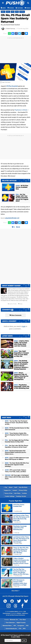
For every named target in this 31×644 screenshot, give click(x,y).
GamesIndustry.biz (11, 629)
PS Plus (22, 12)
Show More (15, 591)
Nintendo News (7, 626)
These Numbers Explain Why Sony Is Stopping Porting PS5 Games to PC (17, 435)
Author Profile (12, 304)
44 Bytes (19, 613)
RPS (24, 629)
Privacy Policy (23, 490)
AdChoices (25, 613)
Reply (20, 304)
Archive (25, 493)
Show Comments (15, 315)
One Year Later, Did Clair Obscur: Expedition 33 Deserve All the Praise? (17, 446)
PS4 (17, 12)
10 (11, 367)
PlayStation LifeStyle (21, 110)
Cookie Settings (10, 496)
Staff (16, 487)
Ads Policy (17, 493)
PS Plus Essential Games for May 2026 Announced (17, 429)
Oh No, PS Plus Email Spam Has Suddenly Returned (15, 18)
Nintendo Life (14, 620)
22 (19, 227)
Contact (15, 490)
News (3, 12)
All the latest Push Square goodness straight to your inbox (16, 636)
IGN (15, 626)
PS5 (13, 12)
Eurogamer (21, 626)
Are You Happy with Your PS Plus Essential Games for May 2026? (17, 441)
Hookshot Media (14, 612)
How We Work (23, 487)
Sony (8, 12)
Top (5, 487)
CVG (20, 629)
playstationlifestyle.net (12, 218)
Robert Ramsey (11, 29)
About (11, 487)
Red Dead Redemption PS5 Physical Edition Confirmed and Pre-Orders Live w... (16, 452)
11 (11, 379)
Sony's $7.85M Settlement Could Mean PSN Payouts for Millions (17, 459)
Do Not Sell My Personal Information (15, 615)
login (24, 326)
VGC (27, 626)
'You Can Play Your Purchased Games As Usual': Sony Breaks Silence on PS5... (16, 423)
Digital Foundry (21, 623)
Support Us (7, 490)
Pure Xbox (23, 620)
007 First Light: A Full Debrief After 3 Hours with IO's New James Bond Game (17, 477)
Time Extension (10, 623)
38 (10, 390)
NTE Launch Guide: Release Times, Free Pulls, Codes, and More (16, 471)
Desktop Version (21, 496)
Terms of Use (8, 493)
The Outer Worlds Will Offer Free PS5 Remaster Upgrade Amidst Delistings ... (17, 465)
